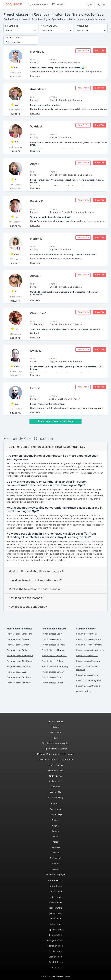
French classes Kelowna (88, 660)
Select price (83, 29)
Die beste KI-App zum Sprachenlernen (55, 759)
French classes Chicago (53, 682)
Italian (56, 841)
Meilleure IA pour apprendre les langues (56, 754)
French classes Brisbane (19, 644)
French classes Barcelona (89, 639)
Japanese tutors (55, 929)
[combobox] (21, 29)
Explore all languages (55, 874)
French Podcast (56, 770)
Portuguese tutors (55, 940)
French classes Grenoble (88, 685)
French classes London (53, 671)
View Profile (83, 50)
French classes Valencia (53, 644)
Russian (55, 868)
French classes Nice (51, 639)
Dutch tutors (55, 896)
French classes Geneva (18, 639)
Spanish (55, 820)
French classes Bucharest (54, 655)
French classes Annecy (88, 674)
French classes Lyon (17, 671)
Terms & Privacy (56, 797)
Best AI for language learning (55, 743)
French (55, 831)
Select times (47, 29)
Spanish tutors (55, 956)
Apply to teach (56, 781)
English (56, 825)
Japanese (55, 847)
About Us (56, 786)
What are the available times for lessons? (36, 571)
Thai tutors (55, 967)
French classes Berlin (52, 633)
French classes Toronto (53, 677)
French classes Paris (17, 650)
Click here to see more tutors (56, 421)
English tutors (56, 902)
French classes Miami (87, 633)
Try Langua (55, 809)
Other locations (84, 691)
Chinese (55, 852)
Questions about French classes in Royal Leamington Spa (47, 446)
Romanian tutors (56, 945)
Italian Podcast (55, 775)
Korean (56, 863)
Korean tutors (56, 934)
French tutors (55, 907)
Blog (55, 737)
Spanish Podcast (56, 764)
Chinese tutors (55, 891)
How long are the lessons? (26, 597)
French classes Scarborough (55, 666)
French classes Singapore (19, 633)
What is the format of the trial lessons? (34, 588)
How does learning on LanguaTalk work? (35, 580)
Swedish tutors (56, 962)
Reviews (55, 726)
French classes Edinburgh (20, 677)
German (55, 836)
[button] (35, 76)
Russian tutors (55, 951)
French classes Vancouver (20, 682)
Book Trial (100, 50)
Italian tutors (56, 924)
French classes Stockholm (89, 644)
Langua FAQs (56, 814)
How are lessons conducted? (28, 606)
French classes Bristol (87, 655)
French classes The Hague (20, 660)
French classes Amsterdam (20, 655)
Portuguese (55, 858)
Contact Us (55, 792)
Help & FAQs (55, 732)
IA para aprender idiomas (55, 748)
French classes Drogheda (89, 680)
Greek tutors (55, 918)
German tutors (55, 913)
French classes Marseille (19, 666)
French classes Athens (53, 650)
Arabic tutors (56, 886)
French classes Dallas (52, 660)
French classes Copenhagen (90, 650)
